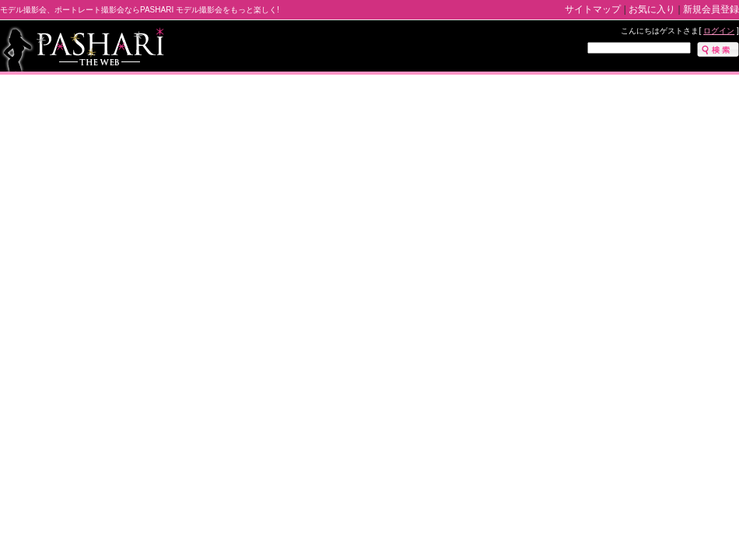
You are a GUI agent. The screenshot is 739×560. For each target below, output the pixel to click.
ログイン (719, 31)
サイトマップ (593, 9)
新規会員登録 (711, 9)
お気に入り (652, 9)
